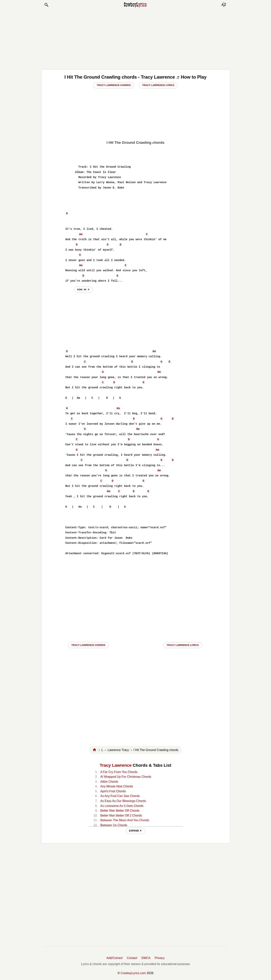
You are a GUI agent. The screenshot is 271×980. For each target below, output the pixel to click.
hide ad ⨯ (83, 290)
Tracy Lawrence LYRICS (183, 645)
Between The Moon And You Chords (125, 820)
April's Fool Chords (113, 791)
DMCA (146, 958)
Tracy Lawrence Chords (114, 85)
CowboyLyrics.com (133, 973)
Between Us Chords (114, 825)
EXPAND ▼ (135, 831)
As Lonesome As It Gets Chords (122, 806)
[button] (46, 5)
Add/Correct (115, 958)
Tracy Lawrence (116, 765)
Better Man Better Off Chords (120, 811)
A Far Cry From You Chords (119, 772)
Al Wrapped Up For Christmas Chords (126, 777)
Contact (132, 958)
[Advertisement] (136, 38)
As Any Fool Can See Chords (120, 796)
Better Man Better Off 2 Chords (121, 815)
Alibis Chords (109, 782)
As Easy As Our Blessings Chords (123, 801)
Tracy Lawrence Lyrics (158, 85)
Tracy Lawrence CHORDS (88, 645)
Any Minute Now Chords (117, 786)
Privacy (160, 958)
